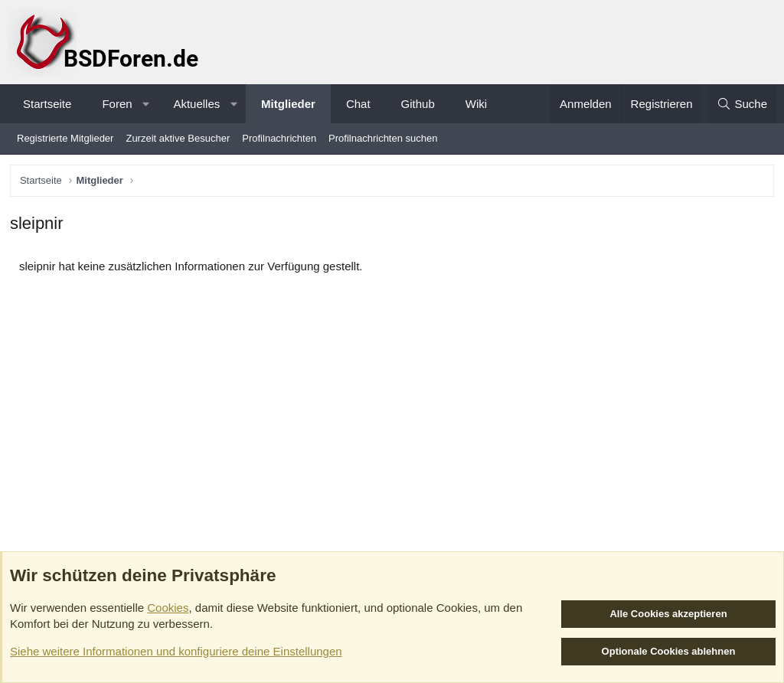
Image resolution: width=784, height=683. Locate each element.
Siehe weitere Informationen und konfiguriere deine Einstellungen (176, 651)
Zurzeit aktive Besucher (178, 138)
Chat (358, 104)
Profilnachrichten (279, 138)
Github (418, 104)
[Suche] (742, 104)
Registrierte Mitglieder (65, 138)
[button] (146, 104)
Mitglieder (288, 104)
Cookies (168, 608)
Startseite (47, 104)
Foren (117, 104)
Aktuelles (196, 104)
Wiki (476, 104)
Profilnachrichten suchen (383, 138)
